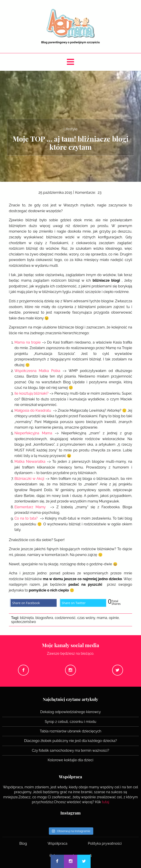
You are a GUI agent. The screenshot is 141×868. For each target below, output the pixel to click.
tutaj (106, 802)
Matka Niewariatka (30, 462)
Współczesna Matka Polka (37, 371)
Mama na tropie (28, 342)
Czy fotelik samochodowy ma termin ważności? (70, 750)
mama (102, 618)
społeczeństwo (24, 622)
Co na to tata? (26, 518)
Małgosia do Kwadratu (33, 410)
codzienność (65, 618)
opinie (114, 618)
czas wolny (86, 618)
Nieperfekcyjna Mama (33, 433)
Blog (23, 843)
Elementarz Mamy (30, 507)
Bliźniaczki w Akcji (29, 479)
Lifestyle (70, 129)
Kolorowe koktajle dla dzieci (71, 760)
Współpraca (57, 843)
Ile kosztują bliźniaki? (32, 393)
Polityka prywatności (105, 843)
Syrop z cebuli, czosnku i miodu (71, 722)
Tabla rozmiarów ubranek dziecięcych (70, 731)
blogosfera (44, 618)
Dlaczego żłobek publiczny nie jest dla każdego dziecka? (70, 741)
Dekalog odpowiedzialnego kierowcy (70, 712)
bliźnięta (27, 618)
